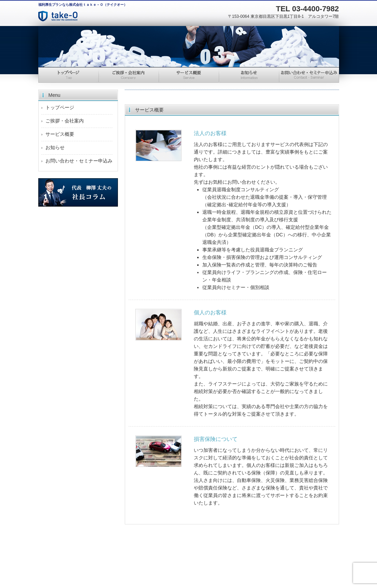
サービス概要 (189, 75)
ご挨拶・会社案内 (65, 121)
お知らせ (249, 75)
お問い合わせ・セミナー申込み (309, 75)
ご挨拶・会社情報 (129, 75)
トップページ (68, 75)
